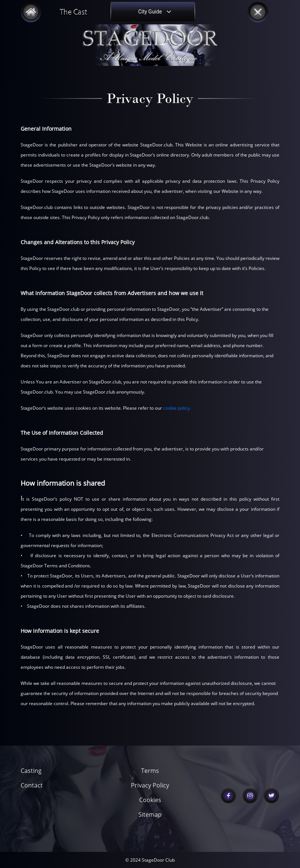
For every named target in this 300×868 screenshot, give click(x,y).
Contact (32, 785)
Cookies (150, 800)
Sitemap (150, 814)
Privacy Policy (150, 785)
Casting (31, 771)
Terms (150, 771)
